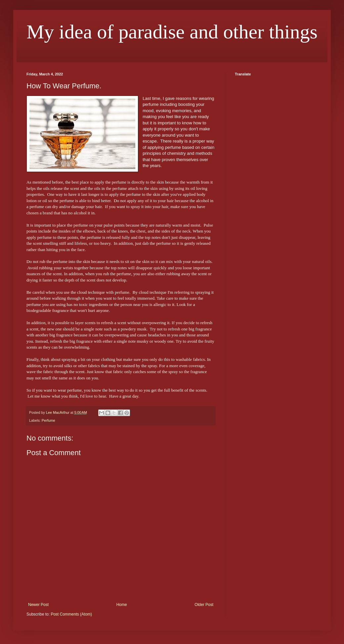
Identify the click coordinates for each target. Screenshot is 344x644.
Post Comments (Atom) (71, 614)
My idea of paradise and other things (172, 32)
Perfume (48, 420)
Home (122, 605)
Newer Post (38, 605)
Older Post (204, 605)
